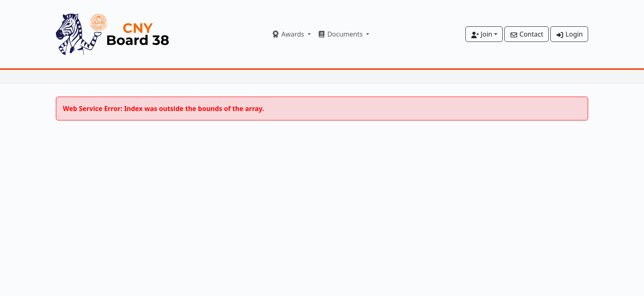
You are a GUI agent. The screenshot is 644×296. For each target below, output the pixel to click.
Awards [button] (289, 34)
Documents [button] (341, 34)
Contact (527, 34)
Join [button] (481, 34)
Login (569, 34)
